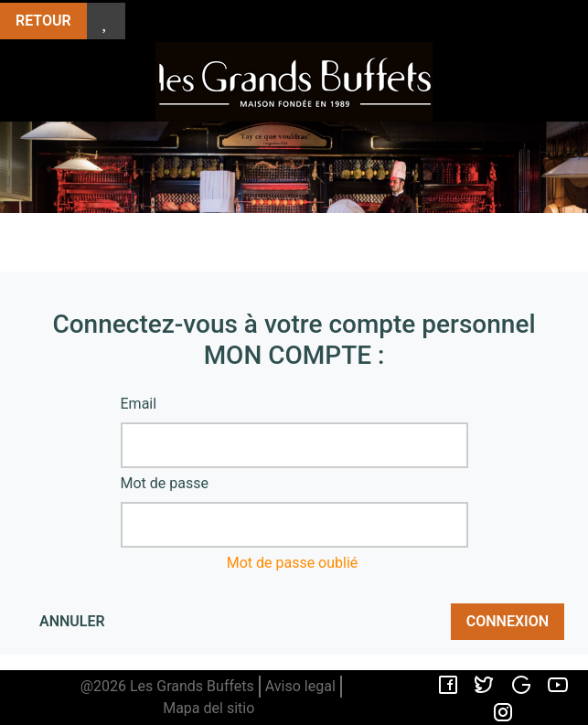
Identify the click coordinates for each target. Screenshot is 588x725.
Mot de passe (165, 483)
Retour (43, 21)
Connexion (508, 621)
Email (139, 404)
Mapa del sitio (208, 708)
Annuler (72, 621)
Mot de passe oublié (293, 563)
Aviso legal (300, 686)
